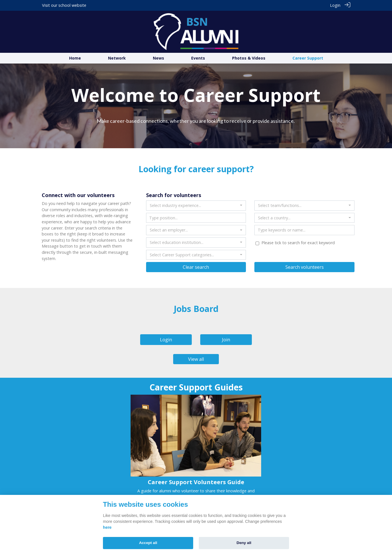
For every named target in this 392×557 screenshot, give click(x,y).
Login (335, 5)
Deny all (244, 543)
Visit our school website (64, 5)
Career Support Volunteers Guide (196, 482)
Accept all (148, 543)
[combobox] (196, 206)
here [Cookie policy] (107, 527)
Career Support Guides (196, 387)
